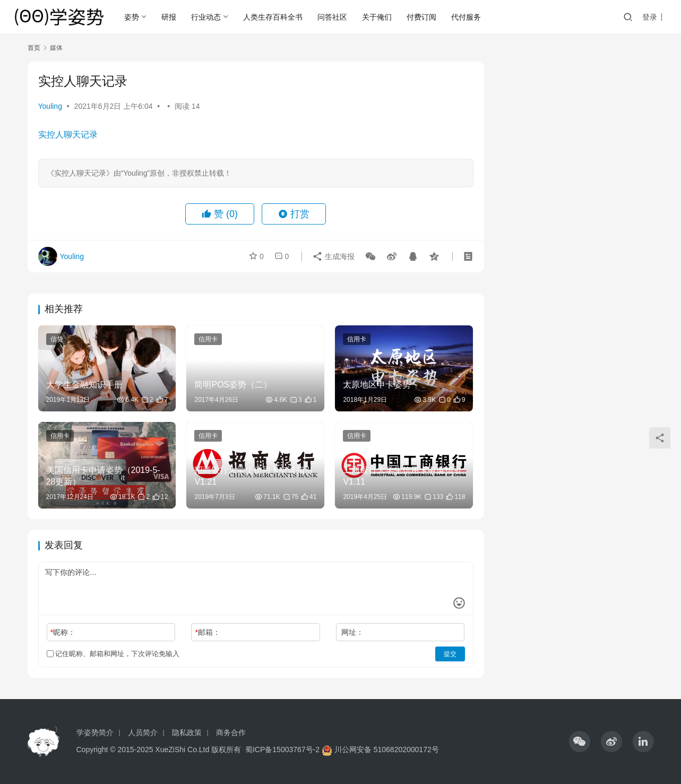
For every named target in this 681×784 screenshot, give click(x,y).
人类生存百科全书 (273, 17)
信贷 (57, 339)
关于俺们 (377, 17)
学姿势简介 (95, 733)
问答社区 (332, 17)
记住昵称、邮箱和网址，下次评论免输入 (113, 654)
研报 (169, 17)
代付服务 (466, 17)
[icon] (580, 742)
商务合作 (231, 733)
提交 (450, 654)
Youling (50, 106)
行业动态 (206, 17)
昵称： (63, 632)
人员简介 (143, 733)
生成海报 (333, 256)
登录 (650, 17)
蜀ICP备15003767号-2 (282, 749)
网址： (352, 632)
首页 (34, 48)
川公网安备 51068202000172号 (387, 749)
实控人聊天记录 (68, 135)
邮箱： (207, 632)
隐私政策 (187, 733)
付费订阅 (421, 17)
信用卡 (208, 339)
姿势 (132, 17)
